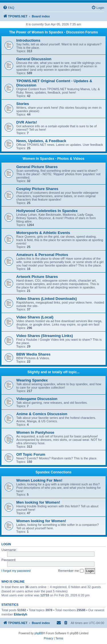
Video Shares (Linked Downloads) (47, 299)
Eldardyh (20, 614)
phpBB (39, 633)
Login (6, 544)
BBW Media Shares (33, 354)
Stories (23, 104)
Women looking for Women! (41, 521)
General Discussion (34, 59)
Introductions (28, 40)
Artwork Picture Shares (37, 277)
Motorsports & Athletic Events (43, 233)
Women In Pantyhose (35, 432)
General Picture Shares (37, 167)
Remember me (71, 571)
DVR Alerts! (27, 122)
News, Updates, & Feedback (41, 141)
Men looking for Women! (38, 502)
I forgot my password (16, 571)
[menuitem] (9, 8)
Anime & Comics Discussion (42, 414)
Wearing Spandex (32, 380)
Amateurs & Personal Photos (42, 255)
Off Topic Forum (31, 454)
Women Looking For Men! (39, 480)
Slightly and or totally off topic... (53, 372)
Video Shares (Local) (35, 317)
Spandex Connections (53, 472)
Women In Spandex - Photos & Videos (53, 159)
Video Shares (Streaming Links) (45, 336)
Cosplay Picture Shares (37, 189)
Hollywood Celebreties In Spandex (47, 211)
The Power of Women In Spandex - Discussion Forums (53, 32)
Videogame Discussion (37, 399)
